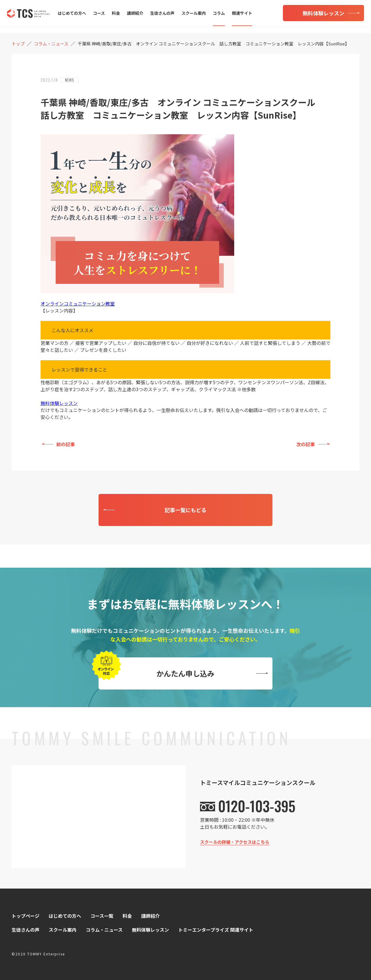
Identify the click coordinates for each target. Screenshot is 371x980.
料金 (116, 13)
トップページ (26, 916)
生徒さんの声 (162, 13)
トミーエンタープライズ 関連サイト (216, 930)
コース (99, 13)
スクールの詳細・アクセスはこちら (235, 842)
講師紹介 (135, 13)
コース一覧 (102, 916)
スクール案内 (194, 13)
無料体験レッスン (59, 403)
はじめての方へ (72, 13)
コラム (219, 13)
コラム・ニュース (104, 930)
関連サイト (242, 13)
